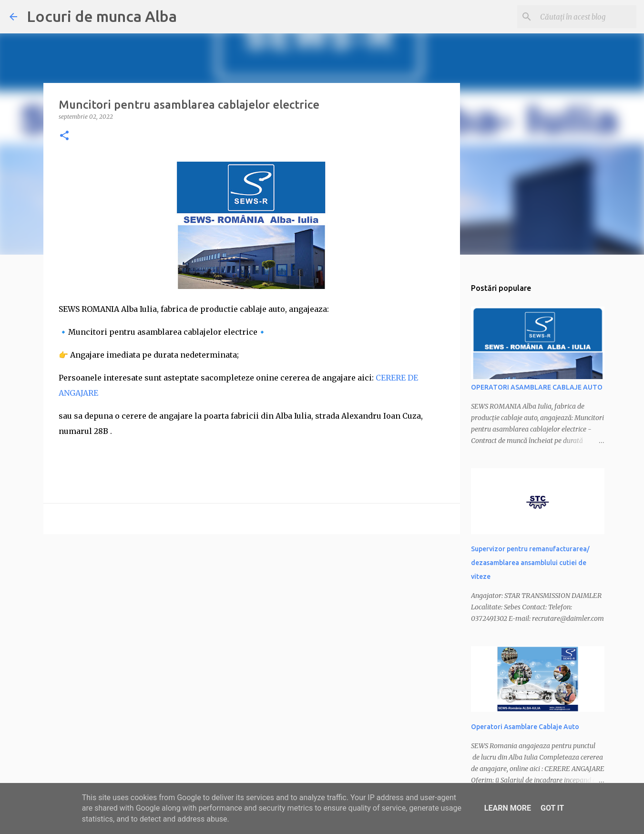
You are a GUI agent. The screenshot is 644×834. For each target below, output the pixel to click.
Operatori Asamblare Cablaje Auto (525, 727)
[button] (64, 136)
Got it (552, 808)
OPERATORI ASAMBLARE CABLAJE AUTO (537, 387)
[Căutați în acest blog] (586, 17)
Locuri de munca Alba (102, 16)
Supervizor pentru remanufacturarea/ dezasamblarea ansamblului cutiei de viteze (530, 563)
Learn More (508, 808)
